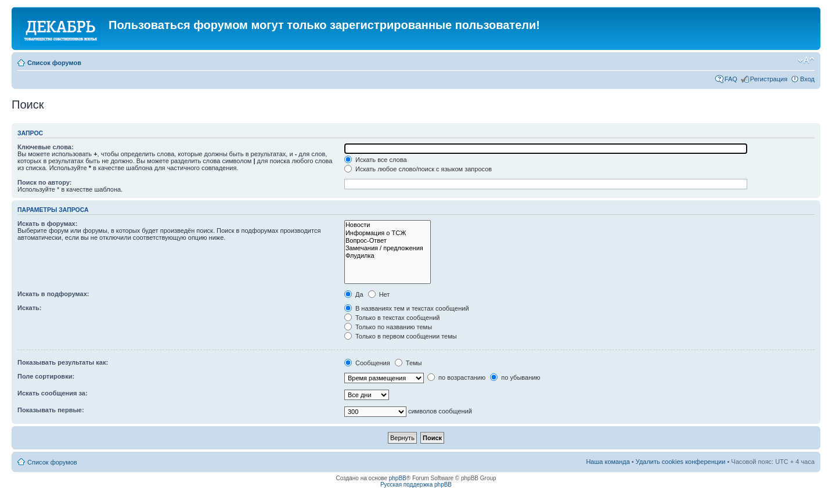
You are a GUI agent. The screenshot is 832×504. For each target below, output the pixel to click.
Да (354, 294)
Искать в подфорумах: (53, 294)
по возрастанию (456, 377)
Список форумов (54, 63)
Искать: (29, 308)
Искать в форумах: (47, 224)
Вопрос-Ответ (388, 241)
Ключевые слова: (46, 147)
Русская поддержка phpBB (416, 485)
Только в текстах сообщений (392, 318)
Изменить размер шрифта (806, 60)
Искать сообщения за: (53, 393)
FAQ (731, 79)
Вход (807, 79)
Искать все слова (376, 160)
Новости (388, 225)
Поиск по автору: (44, 182)
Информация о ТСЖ (388, 233)
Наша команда (608, 462)
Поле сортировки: (46, 376)
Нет (379, 294)
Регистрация (769, 79)
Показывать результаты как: (63, 362)
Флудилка (388, 256)
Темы (408, 363)
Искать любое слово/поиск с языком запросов (418, 169)
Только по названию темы (388, 327)
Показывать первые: (51, 410)
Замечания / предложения (388, 248)
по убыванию (515, 377)
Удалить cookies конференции (681, 462)
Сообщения (367, 363)
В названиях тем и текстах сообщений (407, 308)
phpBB (398, 478)
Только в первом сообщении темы (401, 336)
